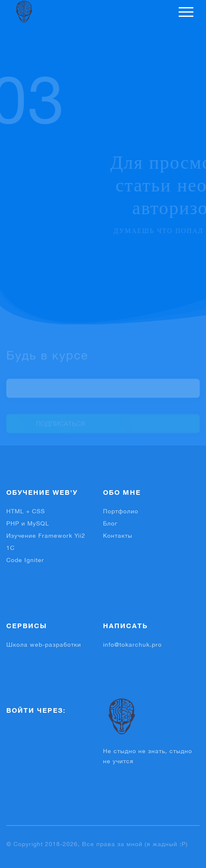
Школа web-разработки (44, 645)
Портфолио (121, 511)
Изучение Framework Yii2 (46, 536)
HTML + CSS (26, 511)
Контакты (118, 536)
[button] (17, 732)
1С (11, 548)
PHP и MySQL (28, 523)
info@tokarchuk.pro (132, 645)
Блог (110, 523)
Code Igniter (25, 560)
